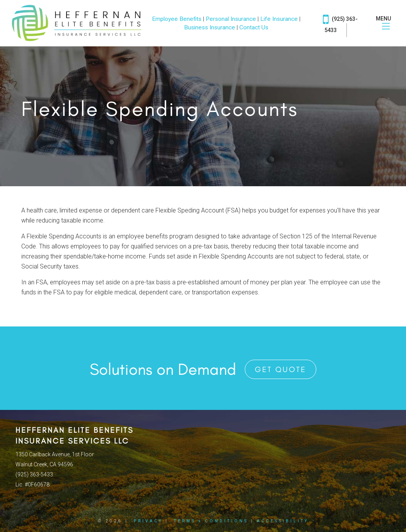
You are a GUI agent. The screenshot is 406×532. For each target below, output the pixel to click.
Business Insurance (210, 27)
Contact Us (254, 27)
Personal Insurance (231, 19)
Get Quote (281, 369)
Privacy (148, 521)
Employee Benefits (177, 19)
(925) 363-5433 (340, 23)
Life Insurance (279, 19)
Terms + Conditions (211, 521)
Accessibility (283, 521)
